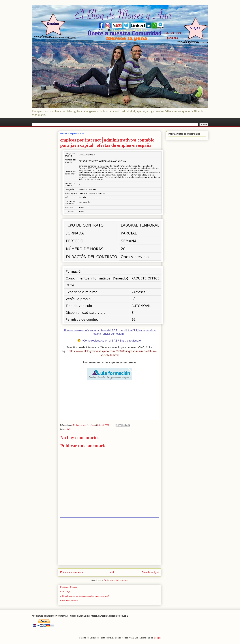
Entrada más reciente (72, 572)
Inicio (112, 572)
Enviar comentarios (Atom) (116, 580)
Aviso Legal (65, 591)
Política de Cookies (69, 587)
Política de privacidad (70, 600)
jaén (69, 429)
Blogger (157, 638)
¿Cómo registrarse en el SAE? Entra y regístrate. (111, 341)
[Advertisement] (110, 541)
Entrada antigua (150, 572)
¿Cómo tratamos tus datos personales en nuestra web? (85, 596)
